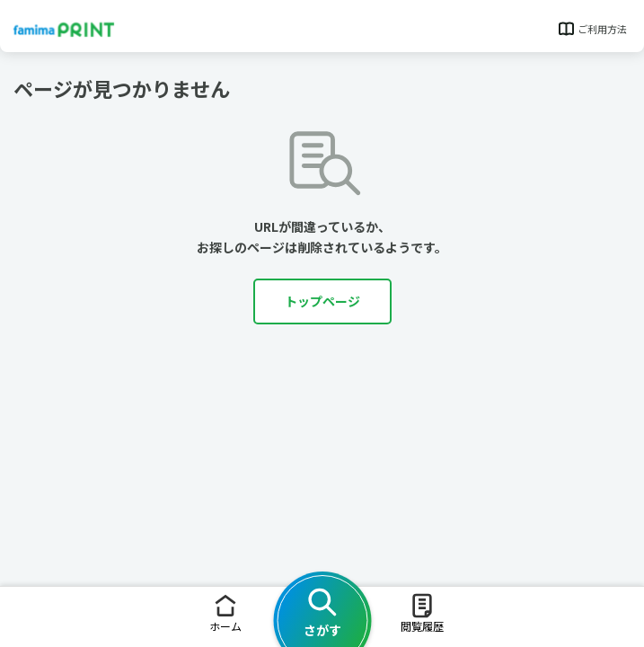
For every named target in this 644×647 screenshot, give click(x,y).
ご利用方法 (591, 29)
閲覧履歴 (422, 612)
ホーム (225, 612)
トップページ (322, 301)
